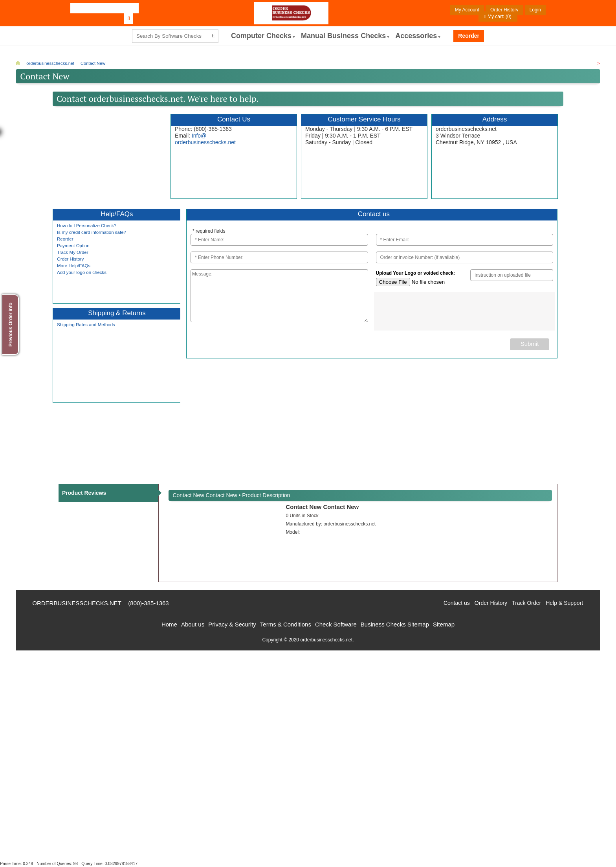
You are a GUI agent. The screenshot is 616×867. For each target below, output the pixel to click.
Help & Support (564, 603)
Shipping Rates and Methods (86, 325)
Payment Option (73, 246)
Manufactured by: (331, 524)
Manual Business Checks (343, 36)
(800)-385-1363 (149, 603)
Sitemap (444, 624)
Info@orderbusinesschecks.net (205, 139)
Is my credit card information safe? (92, 232)
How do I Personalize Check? (87, 226)
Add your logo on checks (82, 272)
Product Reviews (84, 493)
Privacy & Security (232, 624)
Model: (293, 532)
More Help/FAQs (74, 266)
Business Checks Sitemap (395, 624)
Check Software (336, 624)
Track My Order (73, 252)
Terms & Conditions (286, 624)
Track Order (526, 603)
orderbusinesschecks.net (77, 603)
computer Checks (261, 36)
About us (193, 624)
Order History (504, 10)
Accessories (416, 36)
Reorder (469, 36)
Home (169, 624)
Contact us (457, 603)
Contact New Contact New (322, 507)
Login (535, 10)
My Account (467, 10)
